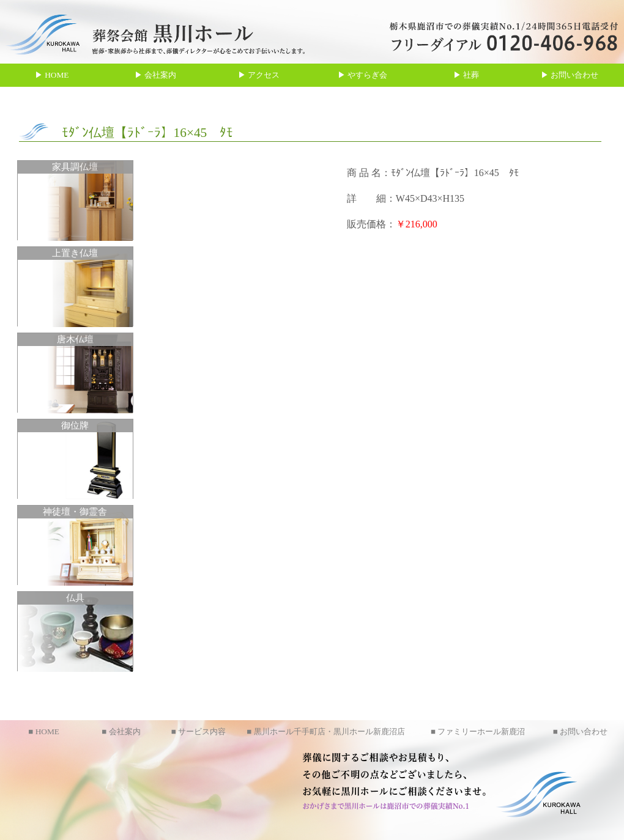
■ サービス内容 (199, 731)
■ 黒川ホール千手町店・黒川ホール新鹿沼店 (325, 731)
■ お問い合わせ (580, 731)
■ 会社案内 (121, 731)
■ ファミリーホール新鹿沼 (478, 731)
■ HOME (44, 731)
